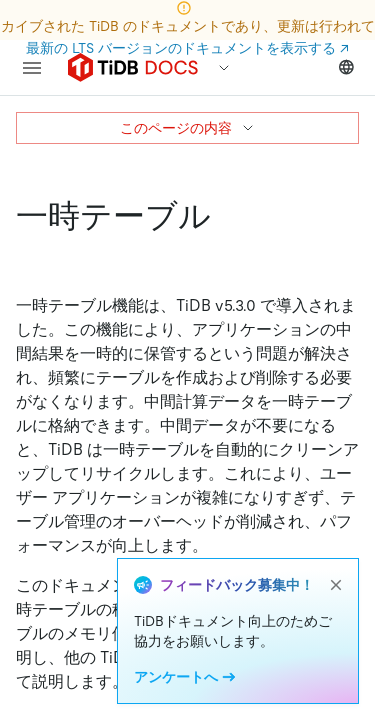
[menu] (32, 68)
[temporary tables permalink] (227, 216)
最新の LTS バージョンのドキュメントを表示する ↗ (187, 48)
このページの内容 (188, 128)
